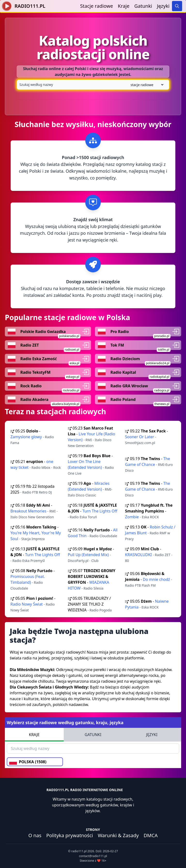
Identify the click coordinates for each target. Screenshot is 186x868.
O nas (35, 835)
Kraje (124, 6)
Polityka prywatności (70, 835)
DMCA (151, 835)
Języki (163, 6)
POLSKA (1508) (28, 762)
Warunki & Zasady (118, 835)
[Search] (177, 6)
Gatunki (143, 6)
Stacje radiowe (97, 6)
